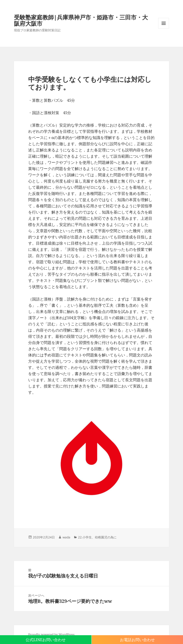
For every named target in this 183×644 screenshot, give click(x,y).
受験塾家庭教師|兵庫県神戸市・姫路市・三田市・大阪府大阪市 (81, 20)
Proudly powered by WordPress (51, 635)
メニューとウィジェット (164, 29)
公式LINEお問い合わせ (46, 640)
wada (66, 537)
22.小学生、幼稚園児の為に (97, 537)
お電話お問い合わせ (137, 640)
